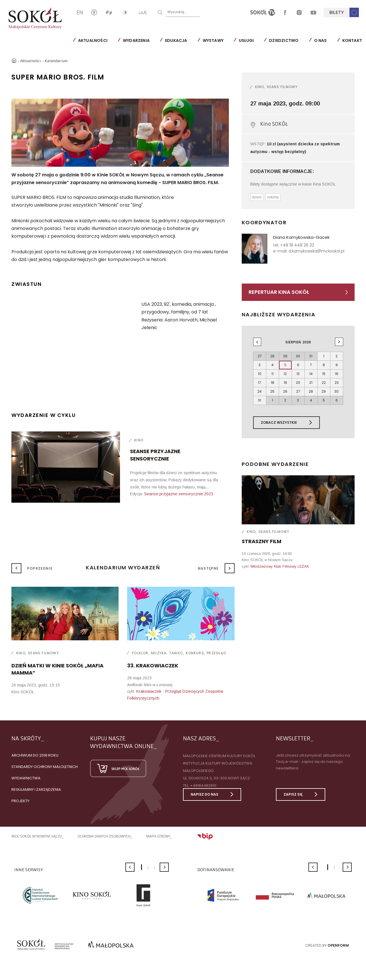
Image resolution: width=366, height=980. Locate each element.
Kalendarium (56, 61)
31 (260, 400)
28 (311, 391)
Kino (139, 440)
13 (298, 374)
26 (285, 391)
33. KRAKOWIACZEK (153, 666)
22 (324, 383)
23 (337, 383)
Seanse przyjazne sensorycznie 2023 (179, 494)
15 (324, 374)
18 (273, 383)
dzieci (257, 197)
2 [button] (148, 868)
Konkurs (195, 653)
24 (260, 391)
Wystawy (213, 40)
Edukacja (176, 40)
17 (260, 383)
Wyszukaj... (177, 12)
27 (298, 391)
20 (298, 383)
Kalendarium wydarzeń (123, 568)
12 (285, 374)
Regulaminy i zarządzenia (36, 789)
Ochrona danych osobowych (104, 836)
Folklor (140, 653)
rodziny (273, 197)
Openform (338, 945)
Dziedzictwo (284, 40)
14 (311, 374)
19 (285, 383)
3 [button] (155, 868)
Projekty (20, 801)
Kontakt (352, 40)
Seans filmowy (282, 87)
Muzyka (159, 653)
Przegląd (216, 653)
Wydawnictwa (26, 778)
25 (272, 391)
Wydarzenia (136, 40)
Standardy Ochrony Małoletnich (45, 767)
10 (260, 374)
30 (336, 391)
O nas (321, 40)
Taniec (176, 653)
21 (311, 383)
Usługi (246, 40)
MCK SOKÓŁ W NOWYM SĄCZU (37, 836)
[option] (120, 133)
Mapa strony (158, 836)
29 (324, 391)
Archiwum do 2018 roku (35, 755)
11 (273, 374)
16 (337, 374)
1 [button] (142, 867)
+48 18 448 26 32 (297, 245)
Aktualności (93, 40)
